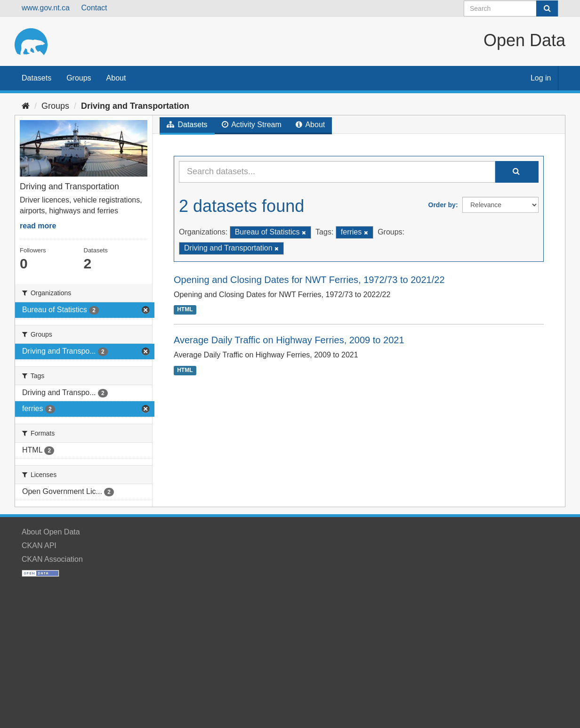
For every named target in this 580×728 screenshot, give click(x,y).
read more (38, 226)
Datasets (36, 78)
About (116, 78)
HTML (185, 309)
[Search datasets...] (337, 172)
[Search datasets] (511, 8)
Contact (94, 8)
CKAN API (39, 546)
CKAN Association (52, 559)
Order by (442, 205)
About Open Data (51, 532)
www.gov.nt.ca (46, 8)
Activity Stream (252, 125)
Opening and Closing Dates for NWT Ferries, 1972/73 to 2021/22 (309, 280)
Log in (541, 78)
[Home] (26, 106)
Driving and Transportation (135, 106)
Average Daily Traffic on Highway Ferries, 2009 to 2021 (289, 340)
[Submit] (547, 8)
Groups (79, 78)
